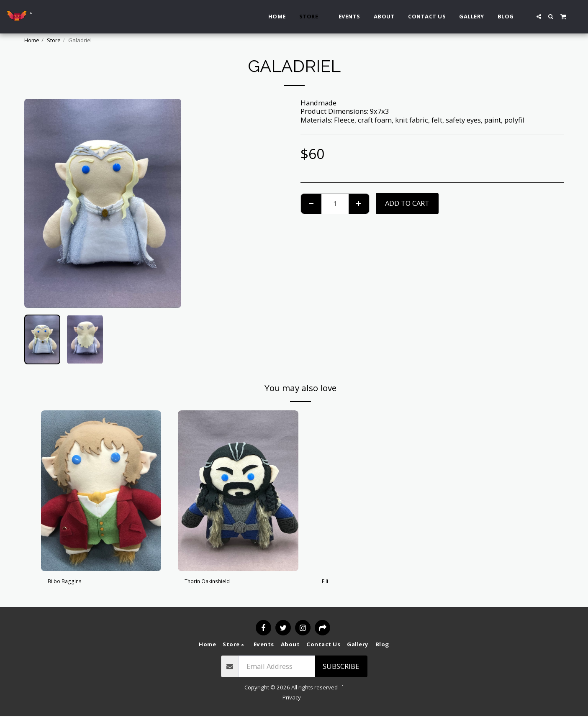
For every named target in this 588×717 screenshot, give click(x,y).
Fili (327, 583)
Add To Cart (407, 203)
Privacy (292, 698)
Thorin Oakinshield (216, 583)
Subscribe (341, 667)
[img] (101, 490)
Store (54, 40)
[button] (539, 17)
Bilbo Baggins (70, 583)
